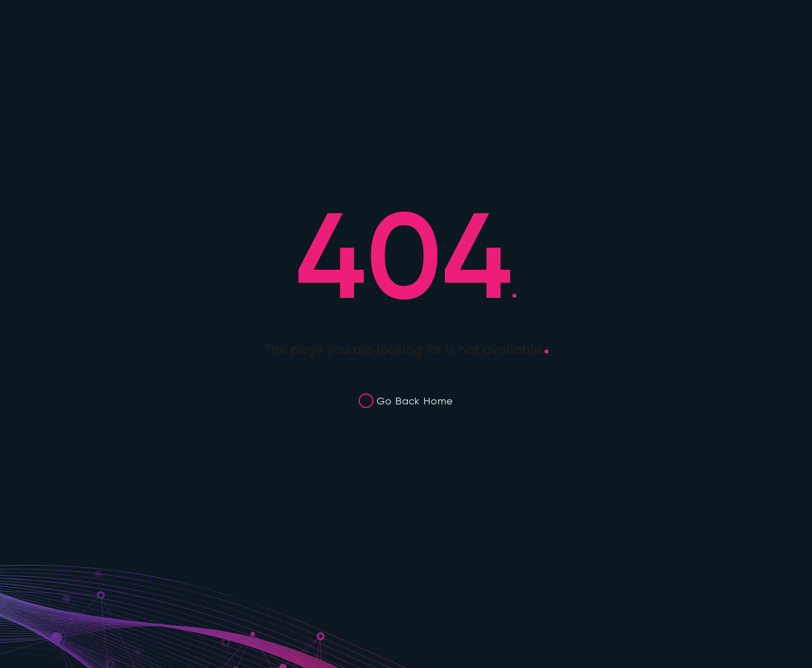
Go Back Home (415, 401)
